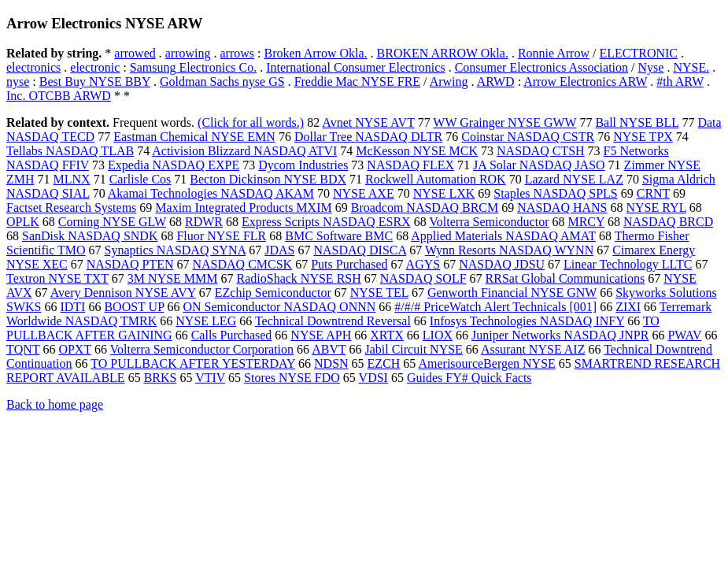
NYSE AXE (364, 193)
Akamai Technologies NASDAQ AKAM (211, 193)
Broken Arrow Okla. (316, 53)
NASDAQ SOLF (423, 278)
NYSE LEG (206, 321)
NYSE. (691, 67)
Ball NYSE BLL (637, 122)
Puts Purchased (349, 264)
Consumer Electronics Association (541, 67)
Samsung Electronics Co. (193, 67)
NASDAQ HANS (562, 208)
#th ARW (680, 82)
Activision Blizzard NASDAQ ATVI (244, 151)
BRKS (161, 378)
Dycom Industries (303, 165)
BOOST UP (134, 307)
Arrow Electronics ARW (585, 82)
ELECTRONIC (638, 53)
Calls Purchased (232, 335)
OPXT (75, 349)
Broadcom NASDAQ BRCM (425, 208)
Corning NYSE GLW (112, 222)
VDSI (373, 378)
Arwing (449, 82)
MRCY (586, 222)
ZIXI (628, 307)
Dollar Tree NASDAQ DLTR (368, 137)
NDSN (331, 363)
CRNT (653, 193)
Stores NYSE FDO (292, 378)
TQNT (23, 349)
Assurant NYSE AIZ (533, 349)
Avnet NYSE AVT (368, 122)
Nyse (650, 67)
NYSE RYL (656, 208)
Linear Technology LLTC (628, 264)
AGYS (423, 264)
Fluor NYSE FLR (221, 236)
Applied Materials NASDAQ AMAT (503, 236)
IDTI (72, 307)
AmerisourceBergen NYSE (486, 363)
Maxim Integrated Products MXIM (243, 208)
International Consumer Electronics (355, 67)
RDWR (204, 222)
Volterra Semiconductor (489, 222)
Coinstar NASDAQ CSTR (528, 137)
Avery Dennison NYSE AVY (123, 293)
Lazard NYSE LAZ (574, 179)
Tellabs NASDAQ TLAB (70, 151)
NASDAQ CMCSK (242, 264)
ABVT (329, 349)
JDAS (279, 250)
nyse (18, 82)
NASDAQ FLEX (410, 165)
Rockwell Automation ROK (436, 179)
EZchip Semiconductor (273, 293)
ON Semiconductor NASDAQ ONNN (279, 307)
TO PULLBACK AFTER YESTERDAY (193, 363)
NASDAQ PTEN (130, 264)
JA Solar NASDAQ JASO (539, 165)
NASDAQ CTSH (541, 151)
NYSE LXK (444, 193)
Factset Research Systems (71, 208)
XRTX (387, 335)
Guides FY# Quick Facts (469, 378)
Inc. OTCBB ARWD (59, 96)
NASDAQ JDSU (502, 264)
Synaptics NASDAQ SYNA (176, 250)
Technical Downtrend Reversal (333, 321)
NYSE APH (321, 335)
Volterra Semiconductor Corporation (202, 349)
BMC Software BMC (339, 236)
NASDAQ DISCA (360, 250)
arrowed (135, 53)
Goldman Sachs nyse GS (222, 82)
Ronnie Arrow (554, 53)
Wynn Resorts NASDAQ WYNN (509, 250)
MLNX (72, 179)
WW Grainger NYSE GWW (504, 122)
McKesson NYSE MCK (417, 151)
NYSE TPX (643, 137)
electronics (33, 67)
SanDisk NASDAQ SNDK (90, 236)
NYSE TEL (379, 293)
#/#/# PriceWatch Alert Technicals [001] (495, 307)
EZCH (384, 363)
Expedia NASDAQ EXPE (174, 165)
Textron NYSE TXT (57, 278)
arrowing (188, 53)
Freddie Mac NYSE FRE (357, 82)
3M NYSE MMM (173, 278)
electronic (95, 67)
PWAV (684, 335)
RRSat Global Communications (565, 278)
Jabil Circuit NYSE (413, 349)
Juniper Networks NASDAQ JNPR (560, 335)
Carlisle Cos (140, 179)
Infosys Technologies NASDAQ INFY (527, 321)
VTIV (210, 378)
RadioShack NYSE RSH (299, 278)
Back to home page (55, 404)
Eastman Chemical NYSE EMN (194, 137)
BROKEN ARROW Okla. (443, 53)
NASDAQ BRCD (668, 222)
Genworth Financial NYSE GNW (512, 293)
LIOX (438, 335)
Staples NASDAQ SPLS (555, 193)
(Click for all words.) (251, 122)
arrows (238, 53)
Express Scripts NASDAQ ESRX (326, 222)
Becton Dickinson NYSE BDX (268, 179)
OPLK (23, 222)
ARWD (496, 82)
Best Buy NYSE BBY (95, 82)
